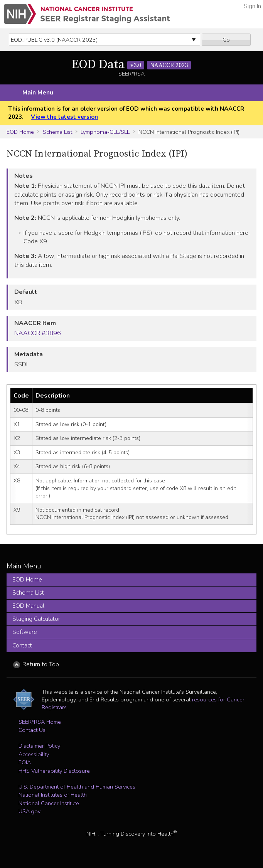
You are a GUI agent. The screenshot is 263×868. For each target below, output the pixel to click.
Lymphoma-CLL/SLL (105, 132)
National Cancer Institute (49, 803)
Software (25, 632)
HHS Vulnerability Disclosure (54, 771)
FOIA (25, 762)
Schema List (57, 132)
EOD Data (131, 65)
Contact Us (32, 730)
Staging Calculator (36, 619)
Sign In (252, 6)
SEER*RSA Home (40, 722)
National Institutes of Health (53, 795)
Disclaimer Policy (39, 746)
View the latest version (64, 117)
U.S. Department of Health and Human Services (77, 787)
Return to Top (41, 664)
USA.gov (30, 811)
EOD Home (20, 132)
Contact (22, 646)
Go (226, 40)
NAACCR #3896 (38, 333)
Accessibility (34, 754)
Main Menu (38, 93)
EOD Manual (28, 606)
